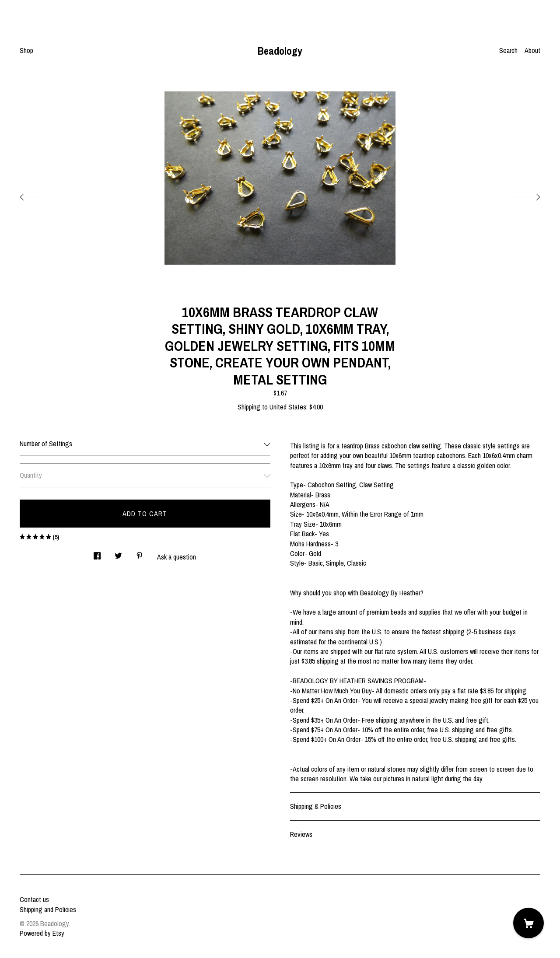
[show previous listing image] (42, 195)
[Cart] (528, 923)
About (532, 50)
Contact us (34, 899)
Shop (26, 50)
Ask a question (177, 557)
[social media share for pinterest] (140, 553)
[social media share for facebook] (97, 553)
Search (508, 50)
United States (288, 407)
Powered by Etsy (42, 933)
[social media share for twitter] (118, 553)
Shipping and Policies (48, 909)
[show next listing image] (518, 195)
